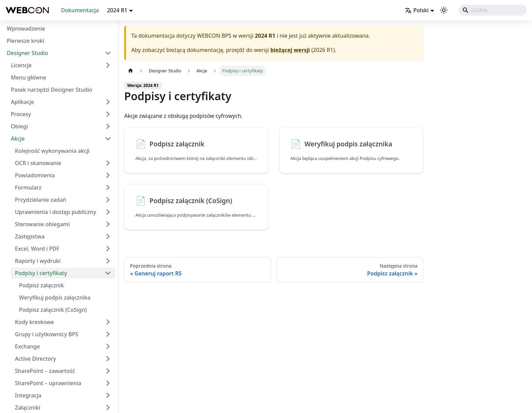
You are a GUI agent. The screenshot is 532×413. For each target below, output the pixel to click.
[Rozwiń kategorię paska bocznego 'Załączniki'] (108, 408)
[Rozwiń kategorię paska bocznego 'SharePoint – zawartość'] (108, 371)
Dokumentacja (80, 10)
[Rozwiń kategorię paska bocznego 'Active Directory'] (108, 359)
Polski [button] (417, 10)
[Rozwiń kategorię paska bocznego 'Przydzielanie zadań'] (108, 200)
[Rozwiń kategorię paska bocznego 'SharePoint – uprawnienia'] (108, 383)
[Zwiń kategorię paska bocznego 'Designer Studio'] (108, 53)
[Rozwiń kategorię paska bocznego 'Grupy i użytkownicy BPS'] (108, 334)
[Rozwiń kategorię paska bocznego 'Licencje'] (108, 65)
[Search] (493, 10)
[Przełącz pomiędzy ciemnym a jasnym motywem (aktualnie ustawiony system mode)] (444, 10)
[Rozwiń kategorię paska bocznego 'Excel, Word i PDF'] (108, 249)
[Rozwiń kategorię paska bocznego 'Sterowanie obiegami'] (108, 224)
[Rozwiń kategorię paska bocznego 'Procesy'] (108, 114)
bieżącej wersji (290, 50)
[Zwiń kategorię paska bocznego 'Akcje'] (108, 139)
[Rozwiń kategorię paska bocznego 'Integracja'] (108, 395)
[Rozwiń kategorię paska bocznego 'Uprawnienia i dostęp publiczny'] (108, 212)
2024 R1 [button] (117, 10)
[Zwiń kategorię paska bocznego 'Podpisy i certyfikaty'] (108, 273)
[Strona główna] (131, 71)
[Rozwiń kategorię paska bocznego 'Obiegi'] (108, 126)
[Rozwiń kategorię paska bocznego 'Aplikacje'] (108, 102)
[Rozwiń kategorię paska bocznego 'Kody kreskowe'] (108, 322)
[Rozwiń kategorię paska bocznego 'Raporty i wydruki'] (108, 261)
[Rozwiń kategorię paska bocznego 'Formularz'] (108, 187)
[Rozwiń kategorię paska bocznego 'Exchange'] (108, 346)
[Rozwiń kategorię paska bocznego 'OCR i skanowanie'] (108, 163)
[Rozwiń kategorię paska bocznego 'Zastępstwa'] (108, 236)
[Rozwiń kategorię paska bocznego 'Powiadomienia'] (108, 175)
